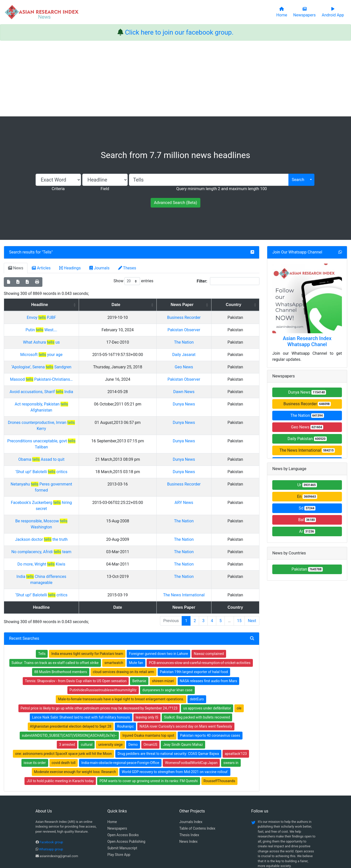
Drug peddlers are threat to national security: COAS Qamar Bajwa (168, 711)
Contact (192, 839)
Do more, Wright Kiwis (62, 528)
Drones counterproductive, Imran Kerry (62, 416)
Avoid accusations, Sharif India (62, 392)
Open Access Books (123, 793)
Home (112, 779)
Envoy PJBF (62, 317)
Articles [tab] (41, 268)
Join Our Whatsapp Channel (297, 252)
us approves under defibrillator (207, 666)
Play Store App (119, 812)
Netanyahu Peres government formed (62, 466)
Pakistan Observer (208, 330)
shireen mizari (163, 639)
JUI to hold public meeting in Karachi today (60, 738)
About (174, 839)
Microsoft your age (62, 355)
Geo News (208, 367)
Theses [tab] (127, 268)
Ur (307, 485)
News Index (188, 799)
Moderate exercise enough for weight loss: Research (75, 729)
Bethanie (139, 639)
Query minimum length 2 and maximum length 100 (221, 189)
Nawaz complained (209, 611)
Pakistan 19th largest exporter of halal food (194, 629)
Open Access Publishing (126, 799)
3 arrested (67, 702)
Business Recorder (208, 317)
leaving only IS (147, 675)
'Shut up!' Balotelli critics (62, 454)
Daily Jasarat (208, 355)
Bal (307, 520)
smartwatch (114, 620)
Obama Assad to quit (62, 441)
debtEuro (197, 657)
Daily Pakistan (307, 439)
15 (239, 578)
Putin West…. (62, 330)
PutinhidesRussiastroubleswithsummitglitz (103, 648)
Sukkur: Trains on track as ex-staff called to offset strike (55, 620)
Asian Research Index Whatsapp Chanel (307, 341)
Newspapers (117, 786)
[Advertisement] (176, 79)
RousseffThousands (219, 738)
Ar (307, 531)
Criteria (58, 189)
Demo (133, 702)
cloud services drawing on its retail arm (124, 629)
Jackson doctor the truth (62, 503)
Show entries (133, 281)
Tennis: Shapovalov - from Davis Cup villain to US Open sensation (76, 639)
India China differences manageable (62, 540)
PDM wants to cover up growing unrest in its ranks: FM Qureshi (148, 738)
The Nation (208, 342)
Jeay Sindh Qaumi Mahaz (183, 702)
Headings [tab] (70, 268)
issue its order (35, 720)
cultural (87, 702)
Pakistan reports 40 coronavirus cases (210, 693)
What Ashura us (62, 342)
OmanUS (151, 702)
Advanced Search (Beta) (175, 203)
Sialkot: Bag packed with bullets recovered (197, 675)
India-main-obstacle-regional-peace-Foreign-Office (120, 720)
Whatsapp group (51, 807)
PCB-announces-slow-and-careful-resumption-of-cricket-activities (200, 620)
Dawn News (207, 392)
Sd (307, 508)
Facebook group (51, 800)
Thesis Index (189, 793)
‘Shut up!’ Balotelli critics (62, 553)
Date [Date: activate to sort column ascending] (150, 305)
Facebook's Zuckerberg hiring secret (62, 478)
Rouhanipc (125, 684)
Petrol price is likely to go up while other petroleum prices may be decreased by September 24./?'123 (99, 666)
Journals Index (191, 779)
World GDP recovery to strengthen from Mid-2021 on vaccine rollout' (175, 729)
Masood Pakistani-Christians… (62, 379)
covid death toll (64, 720)
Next (252, 578)
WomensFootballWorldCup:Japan (191, 720)
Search (298, 180)
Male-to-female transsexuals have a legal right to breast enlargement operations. (121, 657)
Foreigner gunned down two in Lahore (158, 611)
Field (105, 189)
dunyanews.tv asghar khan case (167, 648)
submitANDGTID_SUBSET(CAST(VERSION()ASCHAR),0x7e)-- (69, 693)
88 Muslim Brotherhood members (61, 629)
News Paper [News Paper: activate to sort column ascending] (206, 305)
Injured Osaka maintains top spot (148, 693)
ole (239, 666)
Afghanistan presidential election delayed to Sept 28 (71, 684)
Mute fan (136, 620)
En (307, 496)
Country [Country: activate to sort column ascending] (244, 305)
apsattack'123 (236, 711)
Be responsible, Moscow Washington (62, 491)
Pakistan (307, 569)
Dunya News (207, 404)
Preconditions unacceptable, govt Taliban (62, 429)
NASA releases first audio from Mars (209, 639)
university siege (110, 702)
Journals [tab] (99, 268)
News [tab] (16, 268)
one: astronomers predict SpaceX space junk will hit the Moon (63, 711)
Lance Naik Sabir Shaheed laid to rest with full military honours (81, 675)
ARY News (208, 478)
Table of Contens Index (197, 786)
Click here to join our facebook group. (179, 32)
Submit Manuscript (122, 806)
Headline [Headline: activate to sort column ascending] (60, 305)
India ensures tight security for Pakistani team (87, 611)
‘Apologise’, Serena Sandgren (62, 367)
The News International (208, 553)
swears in (231, 720)
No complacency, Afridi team (62, 515)
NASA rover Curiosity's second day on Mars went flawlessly (186, 684)
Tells (47, 252)
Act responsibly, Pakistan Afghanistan (62, 404)
